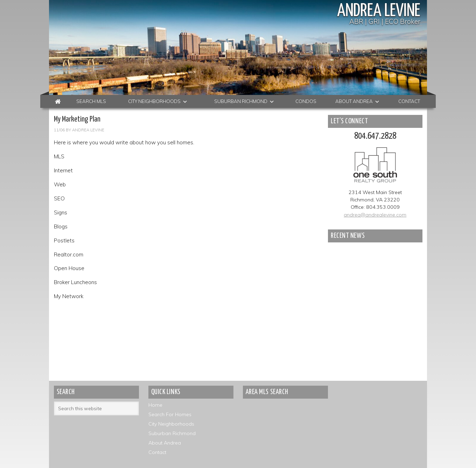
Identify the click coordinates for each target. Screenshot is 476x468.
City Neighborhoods (171, 424)
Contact (157, 452)
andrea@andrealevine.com (375, 215)
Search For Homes (170, 414)
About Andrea (165, 443)
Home (155, 405)
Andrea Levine (379, 11)
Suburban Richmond (172, 433)
